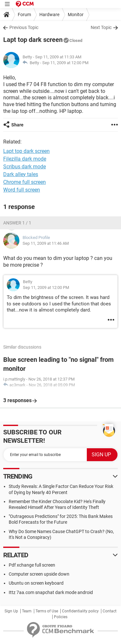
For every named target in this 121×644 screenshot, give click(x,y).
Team (27, 611)
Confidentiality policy (80, 611)
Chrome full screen (25, 182)
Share (17, 125)
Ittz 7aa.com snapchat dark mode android (51, 592)
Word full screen (22, 190)
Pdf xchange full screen (32, 565)
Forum (24, 15)
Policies (61, 617)
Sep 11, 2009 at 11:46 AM (46, 243)
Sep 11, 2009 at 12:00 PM (65, 63)
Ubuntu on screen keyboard (36, 583)
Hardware (49, 15)
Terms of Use (47, 611)
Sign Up (11, 611)
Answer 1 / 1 (17, 223)
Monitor (76, 15)
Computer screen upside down (39, 574)
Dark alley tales (21, 174)
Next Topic (101, 27)
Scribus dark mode (25, 167)
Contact (110, 611)
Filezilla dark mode (25, 159)
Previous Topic (24, 27)
